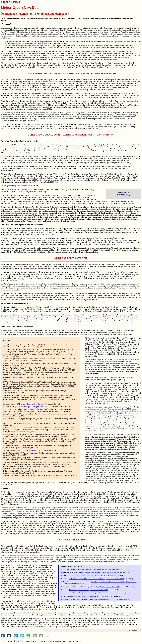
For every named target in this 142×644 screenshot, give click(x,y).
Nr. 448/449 (112, 599)
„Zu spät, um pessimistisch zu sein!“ (89, 573)
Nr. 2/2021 (103, 570)
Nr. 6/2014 (102, 593)
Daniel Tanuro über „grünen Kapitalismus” (83, 593)
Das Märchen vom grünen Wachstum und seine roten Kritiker (87, 579)
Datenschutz (77, 641)
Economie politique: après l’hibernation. (35, 407)
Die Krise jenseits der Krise (87, 596)
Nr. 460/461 (103, 596)
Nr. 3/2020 (114, 579)
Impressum (67, 641)
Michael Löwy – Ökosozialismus (79, 590)
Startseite (59, 641)
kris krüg (126, 195)
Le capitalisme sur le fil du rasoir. (33, 404)
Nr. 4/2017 (98, 590)
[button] (3, 636)
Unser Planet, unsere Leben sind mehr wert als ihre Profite (108, 582)
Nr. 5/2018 (110, 587)
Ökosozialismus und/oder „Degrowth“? (82, 570)
